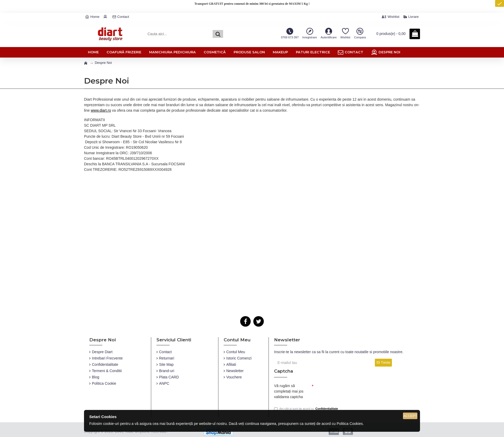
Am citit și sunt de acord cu (306, 409)
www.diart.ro (101, 110)
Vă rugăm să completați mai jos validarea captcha (289, 391)
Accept (410, 416)
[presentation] (350, 391)
